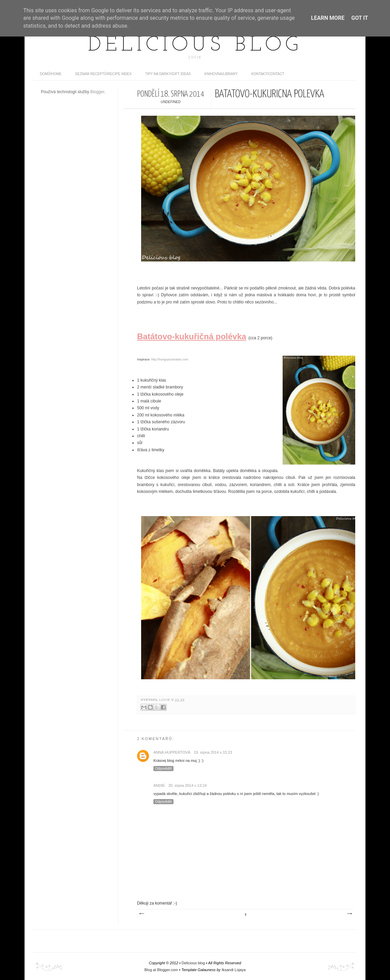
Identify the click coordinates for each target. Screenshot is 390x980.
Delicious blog (195, 45)
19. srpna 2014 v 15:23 (213, 752)
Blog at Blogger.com (161, 970)
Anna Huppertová (172, 752)
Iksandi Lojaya (234, 970)
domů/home (51, 74)
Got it (359, 18)
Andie (159, 785)
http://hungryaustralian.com (170, 359)
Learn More (328, 18)
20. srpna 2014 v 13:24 (188, 785)
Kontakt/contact (268, 74)
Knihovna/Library (221, 74)
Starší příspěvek (349, 914)
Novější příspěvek (141, 914)
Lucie (165, 700)
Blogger (97, 92)
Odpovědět (163, 769)
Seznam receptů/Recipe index (103, 74)
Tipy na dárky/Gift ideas (168, 74)
